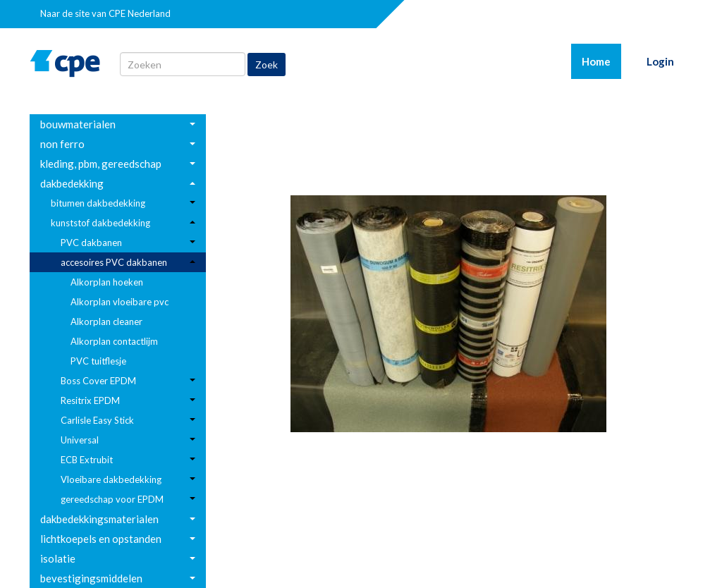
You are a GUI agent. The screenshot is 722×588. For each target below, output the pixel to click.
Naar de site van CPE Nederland (105, 13)
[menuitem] (118, 124)
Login (660, 61)
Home (601, 61)
